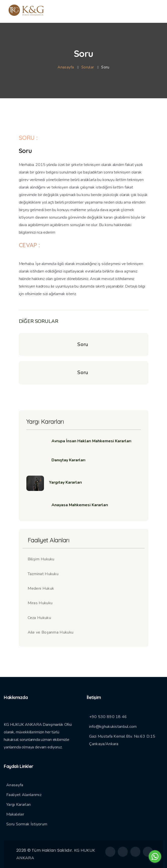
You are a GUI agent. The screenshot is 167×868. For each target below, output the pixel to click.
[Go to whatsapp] (155, 856)
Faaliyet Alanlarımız (24, 795)
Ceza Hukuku (39, 618)
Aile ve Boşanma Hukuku (51, 632)
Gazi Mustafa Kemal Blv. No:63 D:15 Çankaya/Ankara (122, 740)
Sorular (88, 67)
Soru (83, 344)
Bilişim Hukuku (41, 559)
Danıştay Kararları (68, 460)
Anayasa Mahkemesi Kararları (80, 505)
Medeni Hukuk (41, 588)
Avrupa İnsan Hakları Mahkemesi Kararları (91, 441)
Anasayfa (66, 67)
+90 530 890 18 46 (108, 717)
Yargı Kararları (19, 805)
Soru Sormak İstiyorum (27, 824)
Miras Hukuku (40, 603)
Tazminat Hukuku (43, 574)
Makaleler (15, 814)
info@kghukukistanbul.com (113, 727)
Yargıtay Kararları (65, 482)
